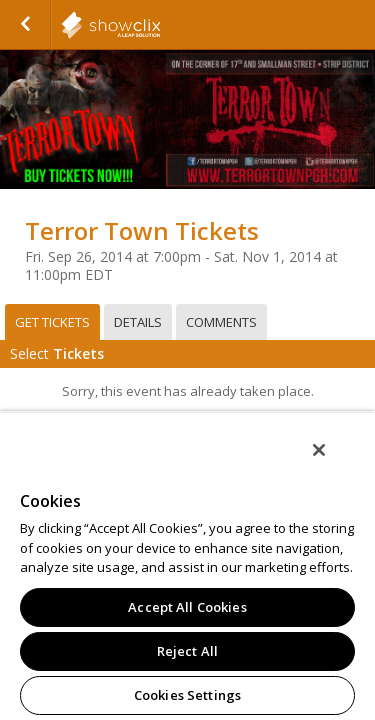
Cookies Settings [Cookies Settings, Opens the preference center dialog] (187, 695)
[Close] (333, 463)
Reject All (187, 651)
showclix (160, 25)
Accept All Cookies (187, 607)
